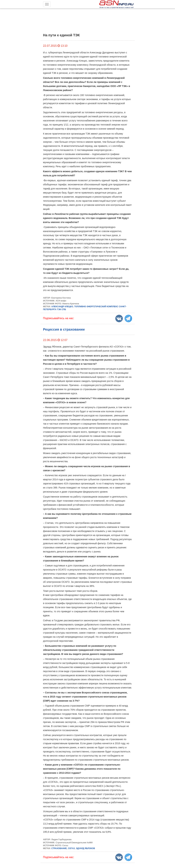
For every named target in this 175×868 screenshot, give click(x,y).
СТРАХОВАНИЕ (59, 848)
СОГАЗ (71, 848)
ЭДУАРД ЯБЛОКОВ (85, 848)
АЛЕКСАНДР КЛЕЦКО (62, 307)
